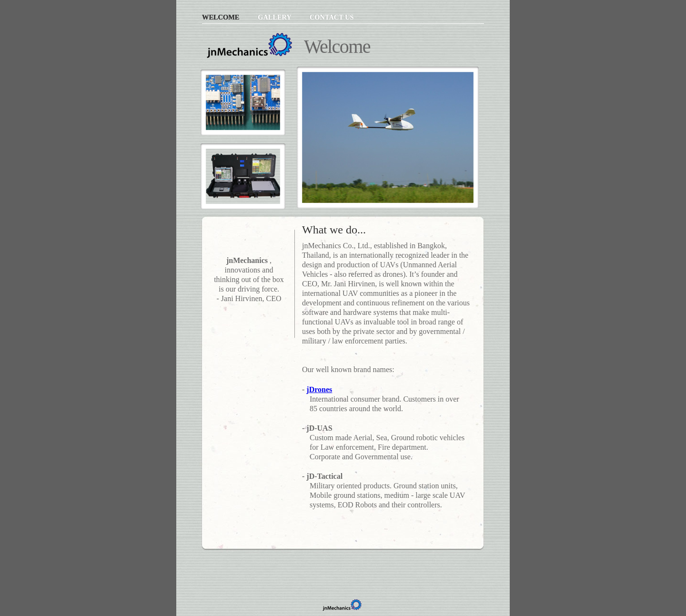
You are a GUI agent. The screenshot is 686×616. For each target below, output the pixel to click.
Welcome (222, 17)
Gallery (275, 17)
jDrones (319, 389)
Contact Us (332, 17)
